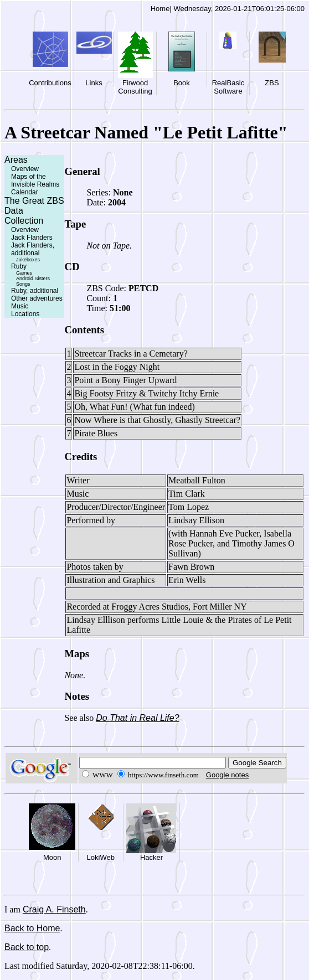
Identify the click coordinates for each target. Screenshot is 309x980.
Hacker (151, 857)
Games (24, 273)
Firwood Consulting (135, 87)
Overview (25, 169)
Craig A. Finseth (54, 909)
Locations (25, 314)
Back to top (27, 947)
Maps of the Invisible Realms (35, 180)
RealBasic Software (228, 87)
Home (160, 9)
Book (182, 83)
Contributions (50, 83)
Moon (52, 857)
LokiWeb (101, 857)
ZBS (272, 83)
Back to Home (32, 928)
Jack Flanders (32, 238)
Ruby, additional (35, 291)
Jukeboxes (28, 260)
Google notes (227, 775)
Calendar (25, 192)
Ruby (19, 266)
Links (94, 83)
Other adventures (37, 298)
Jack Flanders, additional (33, 249)
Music (20, 306)
